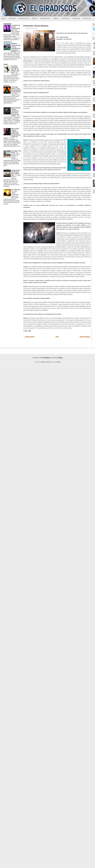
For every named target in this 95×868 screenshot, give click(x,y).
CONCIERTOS (7, 24)
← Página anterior (29, 337)
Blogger (60, 358)
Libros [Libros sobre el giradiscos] (56, 18)
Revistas (76, 18)
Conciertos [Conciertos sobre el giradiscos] (45, 18)
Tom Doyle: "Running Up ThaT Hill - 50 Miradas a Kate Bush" (15, 69)
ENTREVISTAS (8, 42)
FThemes (58, 362)
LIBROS (6, 64)
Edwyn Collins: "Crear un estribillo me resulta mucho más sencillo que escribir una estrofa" (12, 133)
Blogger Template (46, 362)
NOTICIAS (6, 85)
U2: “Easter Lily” (16, 190)
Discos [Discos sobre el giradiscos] (35, 18)
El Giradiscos (46, 358)
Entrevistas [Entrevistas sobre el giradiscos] (24, 18)
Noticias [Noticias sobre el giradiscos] (12, 18)
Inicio (4, 18)
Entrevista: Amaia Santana (36, 26)
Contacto (87, 18)
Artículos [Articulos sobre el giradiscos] (66, 18)
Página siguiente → (85, 337)
